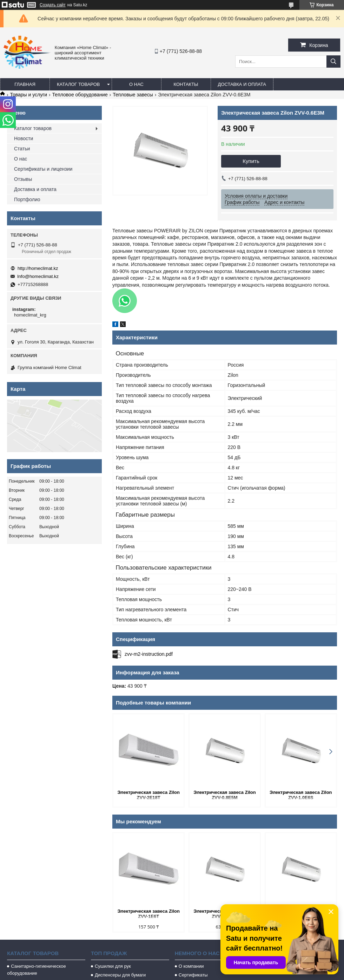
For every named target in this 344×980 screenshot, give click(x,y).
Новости (24, 138)
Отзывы (23, 179)
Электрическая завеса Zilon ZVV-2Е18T (148, 795)
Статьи (22, 149)
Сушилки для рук (113, 966)
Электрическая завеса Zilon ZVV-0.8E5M (225, 795)
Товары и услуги (28, 95)
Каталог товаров (78, 84)
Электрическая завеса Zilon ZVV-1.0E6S (301, 795)
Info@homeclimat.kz (38, 276)
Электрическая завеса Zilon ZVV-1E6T (148, 914)
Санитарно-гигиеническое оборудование (37, 970)
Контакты (186, 84)
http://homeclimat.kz (38, 268)
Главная (25, 84)
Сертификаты (193, 975)
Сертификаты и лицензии (43, 169)
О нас (136, 84)
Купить (251, 161)
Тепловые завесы (133, 95)
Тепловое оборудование (80, 95)
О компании (191, 966)
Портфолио (27, 199)
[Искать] (333, 62)
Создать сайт (53, 5)
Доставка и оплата (242, 84)
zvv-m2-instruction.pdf (149, 654)
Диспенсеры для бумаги (120, 975)
